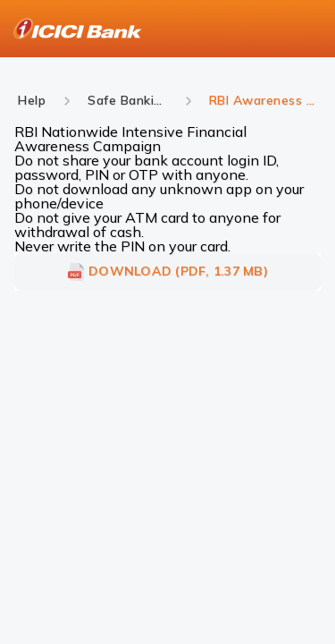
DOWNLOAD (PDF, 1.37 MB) (167, 272)
